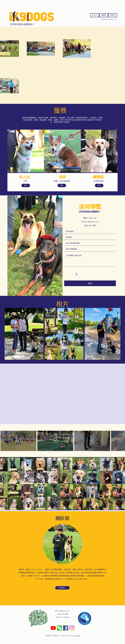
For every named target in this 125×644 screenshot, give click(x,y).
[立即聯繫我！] (62, 588)
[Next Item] (114, 334)
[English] (95, 15)
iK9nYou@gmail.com (90, 222)
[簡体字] (113, 15)
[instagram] (72, 628)
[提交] (90, 283)
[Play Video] (18, 441)
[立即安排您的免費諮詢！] (22, 24)
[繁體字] (104, 15)
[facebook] (66, 628)
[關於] (26, 185)
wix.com (77, 636)
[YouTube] (53, 628)
